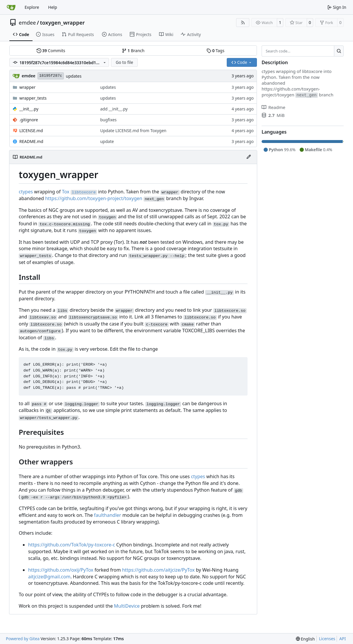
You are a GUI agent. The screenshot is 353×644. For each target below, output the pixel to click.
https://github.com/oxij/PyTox (61, 570)
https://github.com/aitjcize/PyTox (158, 570)
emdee (27, 23)
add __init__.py (114, 109)
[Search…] (339, 51)
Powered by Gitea (23, 639)
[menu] (305, 639)
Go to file (124, 62)
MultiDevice (127, 606)
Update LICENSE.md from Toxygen (133, 131)
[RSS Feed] (243, 23)
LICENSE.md (31, 131)
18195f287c (51, 76)
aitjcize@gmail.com (49, 577)
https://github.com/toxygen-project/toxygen (94, 198)
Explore (32, 7)
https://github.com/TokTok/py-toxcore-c (72, 545)
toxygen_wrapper (63, 23)
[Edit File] (249, 157)
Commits (51, 51)
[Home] (11, 7)
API (342, 639)
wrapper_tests (33, 98)
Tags (215, 51)
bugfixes (108, 120)
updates (74, 76)
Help (53, 7)
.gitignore (29, 120)
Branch (133, 51)
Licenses (327, 639)
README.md (31, 141)
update (107, 141)
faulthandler (108, 515)
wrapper (27, 87)
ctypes (26, 192)
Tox (66, 192)
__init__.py (29, 109)
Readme (273, 107)
